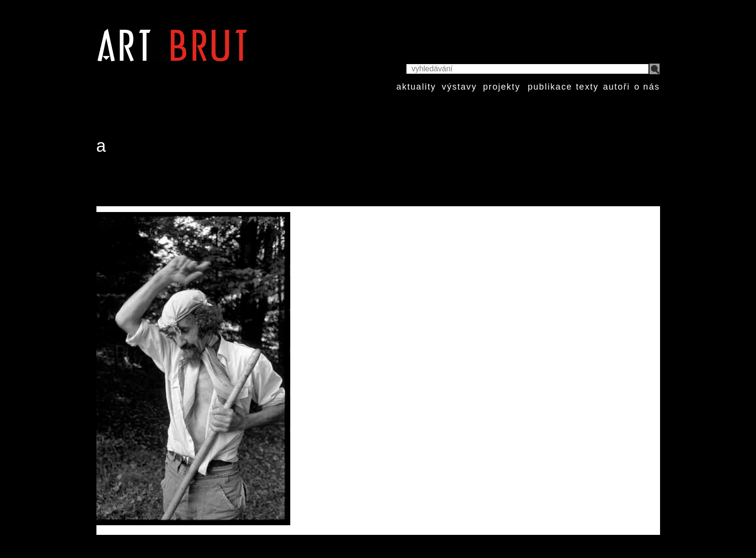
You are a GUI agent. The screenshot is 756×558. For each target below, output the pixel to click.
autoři (617, 87)
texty (587, 87)
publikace (550, 87)
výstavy (459, 87)
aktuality (416, 87)
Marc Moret (133, 183)
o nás (647, 87)
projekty (502, 87)
